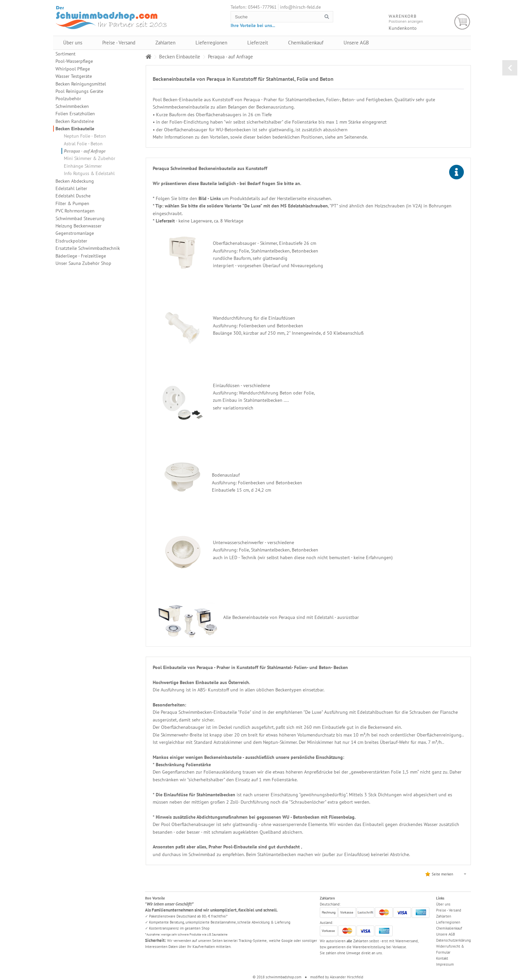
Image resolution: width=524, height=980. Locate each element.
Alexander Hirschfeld (347, 977)
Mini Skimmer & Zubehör (90, 158)
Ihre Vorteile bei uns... (253, 25)
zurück (510, 68)
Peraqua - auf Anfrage (85, 151)
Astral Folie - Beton (83, 144)
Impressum (445, 964)
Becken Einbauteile (75, 129)
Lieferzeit (258, 43)
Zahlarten (165, 43)
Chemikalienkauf (306, 43)
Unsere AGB (356, 43)
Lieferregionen (211, 43)
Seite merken (442, 874)
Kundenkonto (403, 28)
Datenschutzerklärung (453, 940)
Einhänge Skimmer (83, 166)
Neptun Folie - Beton (85, 136)
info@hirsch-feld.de (300, 7)
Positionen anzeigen (406, 21)
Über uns (73, 43)
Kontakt (442, 958)
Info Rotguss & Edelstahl (89, 173)
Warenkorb (462, 22)
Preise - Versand (119, 43)
